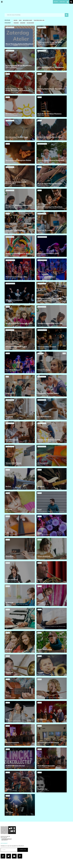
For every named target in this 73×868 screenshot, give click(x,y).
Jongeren (23, 23)
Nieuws (56, 2)
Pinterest (20, 854)
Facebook (3, 854)
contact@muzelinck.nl (6, 839)
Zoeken (71, 2)
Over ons (62, 2)
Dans (20, 20)
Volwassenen (30, 23)
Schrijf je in (23, 850)
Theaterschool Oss (39, 20)
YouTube (14, 854)
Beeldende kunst (28, 20)
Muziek (16, 20)
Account (68, 2)
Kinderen (16, 23)
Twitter (8, 854)
